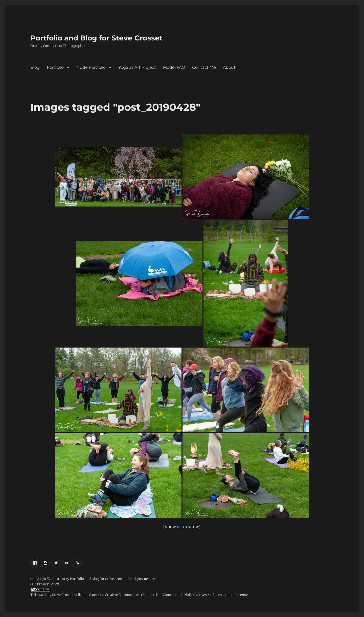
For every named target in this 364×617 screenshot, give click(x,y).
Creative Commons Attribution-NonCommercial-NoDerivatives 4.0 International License (176, 595)
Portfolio (55, 67)
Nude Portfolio (91, 67)
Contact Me (204, 67)
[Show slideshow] (182, 527)
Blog (35, 67)
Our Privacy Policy (45, 584)
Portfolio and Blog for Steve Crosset (96, 38)
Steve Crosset (63, 595)
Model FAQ (174, 67)
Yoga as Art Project (137, 67)
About (229, 67)
